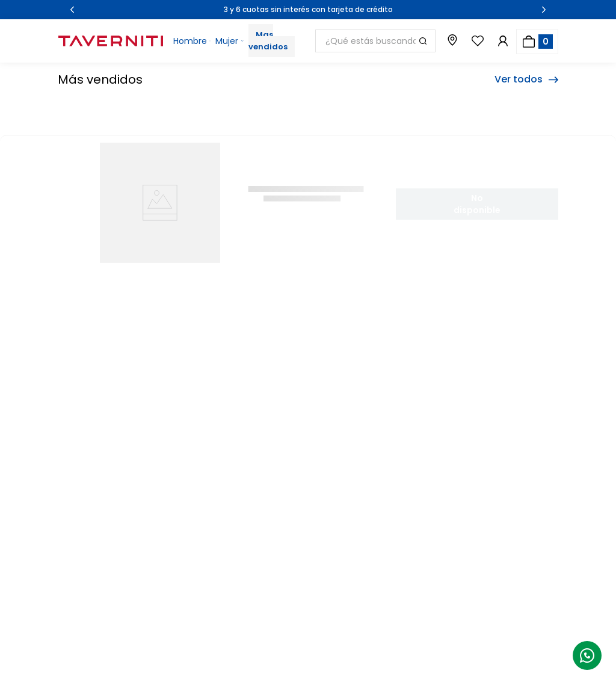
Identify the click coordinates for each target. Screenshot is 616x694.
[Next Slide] (544, 10)
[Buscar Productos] (423, 41)
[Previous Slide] (72, 10)
